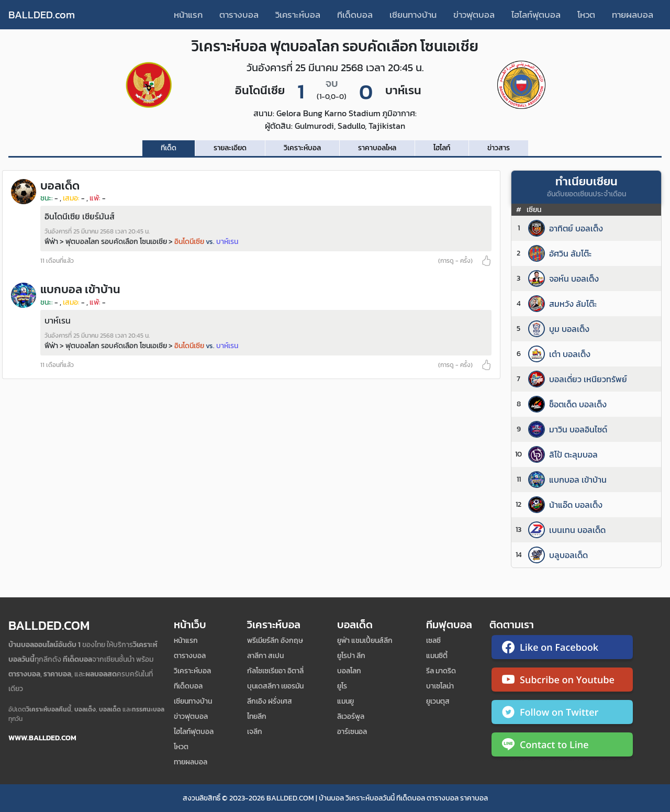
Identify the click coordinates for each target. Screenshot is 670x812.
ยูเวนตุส (438, 701)
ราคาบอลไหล (377, 148)
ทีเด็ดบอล (355, 15)
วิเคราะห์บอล (298, 15)
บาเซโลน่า (440, 686)
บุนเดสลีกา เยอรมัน (275, 686)
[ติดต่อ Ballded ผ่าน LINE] (562, 747)
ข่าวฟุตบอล (474, 15)
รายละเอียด (230, 148)
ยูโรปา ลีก (351, 656)
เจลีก (255, 732)
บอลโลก (349, 671)
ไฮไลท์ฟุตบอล (536, 15)
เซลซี (433, 641)
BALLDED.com (42, 15)
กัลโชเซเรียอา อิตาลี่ (275, 671)
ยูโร (342, 686)
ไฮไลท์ (442, 148)
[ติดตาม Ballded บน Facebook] (562, 649)
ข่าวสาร (499, 148)
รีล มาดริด (441, 671)
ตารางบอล (239, 15)
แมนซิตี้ (437, 656)
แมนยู (345, 701)
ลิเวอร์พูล (351, 716)
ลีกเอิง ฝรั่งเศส (270, 701)
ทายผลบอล (633, 15)
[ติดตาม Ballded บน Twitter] (562, 714)
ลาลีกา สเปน (265, 656)
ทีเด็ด (169, 148)
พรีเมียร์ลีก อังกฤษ (275, 641)
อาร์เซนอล (352, 732)
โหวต (586, 15)
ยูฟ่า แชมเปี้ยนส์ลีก (365, 641)
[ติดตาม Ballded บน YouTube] (562, 682)
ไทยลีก (257, 716)
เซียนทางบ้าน (413, 15)
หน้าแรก (188, 15)
